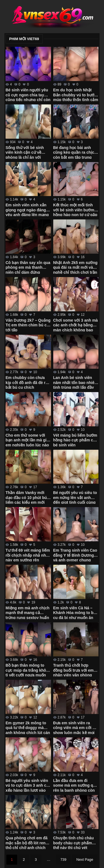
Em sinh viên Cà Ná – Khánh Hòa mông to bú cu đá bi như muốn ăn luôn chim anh (75, 612)
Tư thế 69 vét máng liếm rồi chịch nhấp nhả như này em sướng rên (28, 555)
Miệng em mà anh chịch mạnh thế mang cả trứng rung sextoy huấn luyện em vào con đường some (27, 612)
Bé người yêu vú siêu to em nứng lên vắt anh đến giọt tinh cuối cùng (75, 497)
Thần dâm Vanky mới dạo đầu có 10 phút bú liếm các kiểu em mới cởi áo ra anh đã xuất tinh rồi (26, 497)
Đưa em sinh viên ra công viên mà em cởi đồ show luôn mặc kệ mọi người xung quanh (75, 727)
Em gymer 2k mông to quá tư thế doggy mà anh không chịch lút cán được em (28, 727)
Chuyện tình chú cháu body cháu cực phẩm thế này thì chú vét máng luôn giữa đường (74, 842)
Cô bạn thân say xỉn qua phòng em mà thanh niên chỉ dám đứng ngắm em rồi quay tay (28, 267)
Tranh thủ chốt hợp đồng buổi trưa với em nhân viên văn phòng (73, 670)
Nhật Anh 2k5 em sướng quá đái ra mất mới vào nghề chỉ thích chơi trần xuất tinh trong (75, 267)
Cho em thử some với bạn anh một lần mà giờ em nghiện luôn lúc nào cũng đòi (27, 440)
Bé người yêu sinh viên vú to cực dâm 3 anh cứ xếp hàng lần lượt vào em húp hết (27, 785)
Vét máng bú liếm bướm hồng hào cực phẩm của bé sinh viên (76, 440)
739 (64, 860)
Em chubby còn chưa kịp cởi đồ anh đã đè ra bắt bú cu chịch (27, 382)
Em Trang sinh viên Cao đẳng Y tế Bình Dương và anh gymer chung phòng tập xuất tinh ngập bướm (75, 555)
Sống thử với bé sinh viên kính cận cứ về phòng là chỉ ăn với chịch (25, 152)
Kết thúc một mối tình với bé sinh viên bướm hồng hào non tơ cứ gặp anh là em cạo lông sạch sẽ (76, 209)
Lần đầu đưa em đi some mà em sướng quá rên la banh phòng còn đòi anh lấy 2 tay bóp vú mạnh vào (75, 785)
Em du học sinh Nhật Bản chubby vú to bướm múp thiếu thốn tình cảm (76, 94)
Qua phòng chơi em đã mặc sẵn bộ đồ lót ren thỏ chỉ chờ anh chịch (26, 842)
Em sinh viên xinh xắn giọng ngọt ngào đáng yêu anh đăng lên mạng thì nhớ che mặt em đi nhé (27, 209)
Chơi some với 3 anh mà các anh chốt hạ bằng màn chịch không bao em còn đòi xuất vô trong (76, 325)
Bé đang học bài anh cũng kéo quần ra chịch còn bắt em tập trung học (75, 152)
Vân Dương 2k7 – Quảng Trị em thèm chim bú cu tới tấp (28, 325)
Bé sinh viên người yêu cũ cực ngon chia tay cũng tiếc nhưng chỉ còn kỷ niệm (28, 94)
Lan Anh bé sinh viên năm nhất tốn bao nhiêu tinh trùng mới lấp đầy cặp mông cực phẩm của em (75, 382)
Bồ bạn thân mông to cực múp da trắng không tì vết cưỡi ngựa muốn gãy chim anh (28, 670)
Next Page (85, 860)
